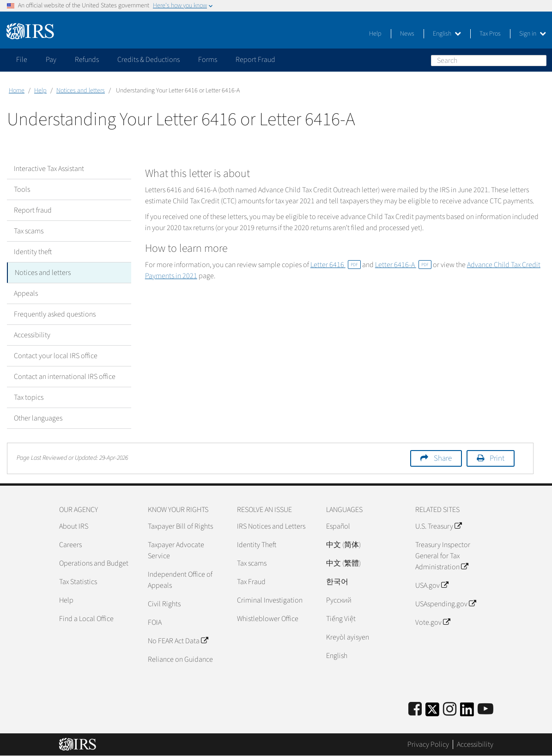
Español (338, 526)
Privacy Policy (428, 744)
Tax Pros (490, 34)
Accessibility (32, 335)
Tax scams (29, 231)
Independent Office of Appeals (180, 580)
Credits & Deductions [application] (149, 60)
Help (375, 34)
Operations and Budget (94, 563)
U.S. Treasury (438, 526)
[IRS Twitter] (432, 712)
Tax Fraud (251, 582)
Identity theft (33, 252)
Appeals (26, 293)
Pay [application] (51, 60)
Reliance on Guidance (180, 659)
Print (497, 458)
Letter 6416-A (403, 265)
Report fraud (33, 210)
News (407, 34)
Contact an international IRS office (65, 377)
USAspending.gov (446, 604)
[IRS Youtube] (485, 710)
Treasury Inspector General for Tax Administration (443, 556)
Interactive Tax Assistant (49, 169)
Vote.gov (433, 622)
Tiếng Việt (341, 619)
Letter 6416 (336, 265)
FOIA (155, 622)
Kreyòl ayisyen (348, 637)
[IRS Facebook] (415, 710)
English (447, 34)
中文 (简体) (343, 545)
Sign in (533, 34)
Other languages (38, 418)
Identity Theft (257, 545)
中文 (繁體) (343, 563)
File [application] (22, 60)
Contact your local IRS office (56, 356)
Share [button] (443, 458)
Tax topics (29, 397)
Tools (22, 189)
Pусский (339, 600)
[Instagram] (450, 710)
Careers (70, 545)
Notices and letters (81, 91)
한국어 (337, 582)
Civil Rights (164, 604)
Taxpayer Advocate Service (176, 550)
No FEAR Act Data (178, 641)
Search (539, 60)
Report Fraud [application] (255, 60)
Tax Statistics (78, 582)
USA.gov (432, 585)
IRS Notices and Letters (271, 526)
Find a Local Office (86, 619)
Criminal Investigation (270, 600)
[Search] (489, 61)
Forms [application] (208, 60)
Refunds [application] (87, 60)
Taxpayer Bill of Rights (180, 526)
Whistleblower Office (268, 619)
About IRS (74, 526)
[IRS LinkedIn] (467, 712)
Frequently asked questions (55, 314)
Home (17, 91)
